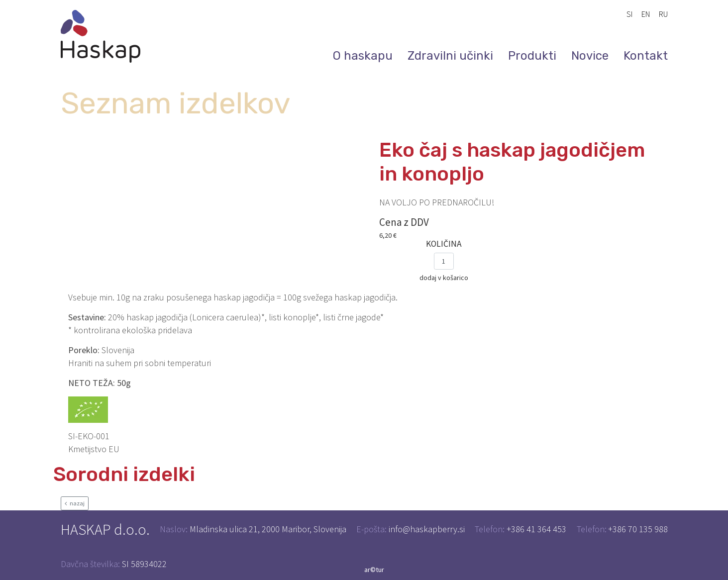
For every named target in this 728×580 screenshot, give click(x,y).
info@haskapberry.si (427, 529)
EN (646, 14)
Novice (590, 56)
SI (629, 14)
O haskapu (363, 56)
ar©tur (374, 570)
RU (663, 14)
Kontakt (646, 56)
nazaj (75, 503)
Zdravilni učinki (450, 56)
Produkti (532, 56)
